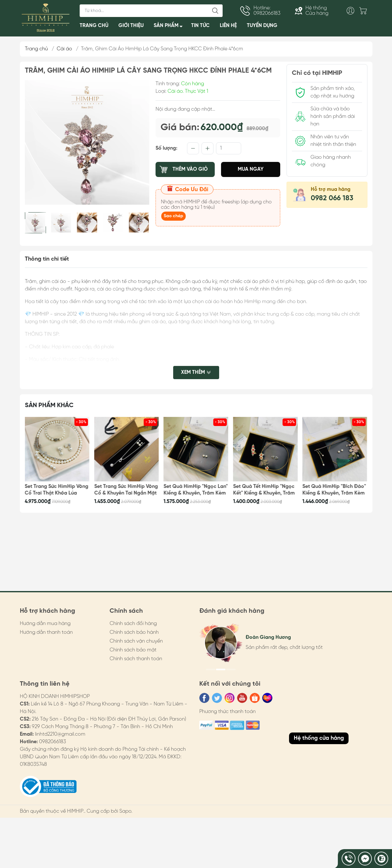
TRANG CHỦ (94, 26)
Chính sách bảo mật (133, 650)
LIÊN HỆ (228, 26)
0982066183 (53, 742)
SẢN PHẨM (170, 27)
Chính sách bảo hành (134, 632)
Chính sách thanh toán (136, 659)
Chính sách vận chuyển (136, 641)
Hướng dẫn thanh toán (46, 632)
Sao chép (173, 216)
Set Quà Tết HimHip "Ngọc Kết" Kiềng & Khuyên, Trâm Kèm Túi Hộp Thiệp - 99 (264, 490)
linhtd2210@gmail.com (60, 734)
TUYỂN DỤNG (262, 26)
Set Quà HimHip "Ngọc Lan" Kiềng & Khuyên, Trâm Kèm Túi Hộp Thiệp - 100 (196, 490)
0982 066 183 (332, 198)
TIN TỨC (200, 26)
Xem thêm (196, 372)
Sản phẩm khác (49, 405)
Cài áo (64, 49)
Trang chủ (36, 49)
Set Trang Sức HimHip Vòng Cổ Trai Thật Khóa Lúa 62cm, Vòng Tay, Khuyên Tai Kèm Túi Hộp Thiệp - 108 (57, 490)
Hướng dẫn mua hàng (45, 624)
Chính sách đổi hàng (133, 624)
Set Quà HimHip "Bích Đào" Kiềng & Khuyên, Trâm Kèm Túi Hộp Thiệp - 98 (334, 490)
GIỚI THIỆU (131, 26)
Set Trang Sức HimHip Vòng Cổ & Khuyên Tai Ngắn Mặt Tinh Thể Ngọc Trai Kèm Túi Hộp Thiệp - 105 (126, 490)
